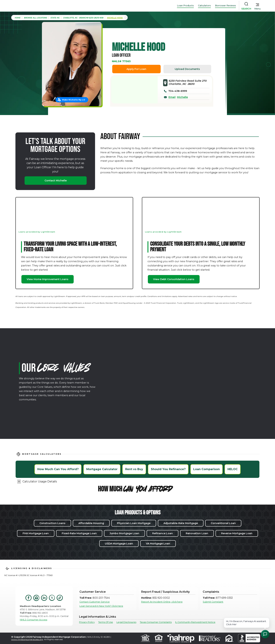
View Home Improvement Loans (48, 279)
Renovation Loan (197, 533)
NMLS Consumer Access (33, 620)
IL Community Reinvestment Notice (195, 622)
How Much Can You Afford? (58, 469)
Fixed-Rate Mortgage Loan (79, 533)
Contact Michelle (56, 181)
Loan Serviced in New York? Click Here (101, 606)
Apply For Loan (136, 69)
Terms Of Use (106, 622)
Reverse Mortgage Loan (237, 533)
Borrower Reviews (225, 6)
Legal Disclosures (126, 622)
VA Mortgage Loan (158, 544)
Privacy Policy (87, 622)
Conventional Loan (223, 523)
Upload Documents (187, 69)
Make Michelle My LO (74, 100)
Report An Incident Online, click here (162, 602)
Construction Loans (52, 523)
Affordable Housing (91, 523)
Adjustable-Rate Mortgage (181, 523)
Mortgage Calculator (102, 469)
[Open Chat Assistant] (265, 634)
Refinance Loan (162, 533)
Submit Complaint (213, 602)
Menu (257, 9)
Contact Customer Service (95, 602)
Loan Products (185, 6)
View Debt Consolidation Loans (174, 279)
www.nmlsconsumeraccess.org (27, 639)
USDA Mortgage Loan (119, 544)
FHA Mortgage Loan (36, 533)
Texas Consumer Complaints (156, 622)
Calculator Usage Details (40, 481)
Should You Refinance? (168, 469)
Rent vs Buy (134, 469)
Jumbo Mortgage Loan (124, 533)
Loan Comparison (207, 469)
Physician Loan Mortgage (134, 523)
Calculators (204, 6)
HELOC (233, 469)
